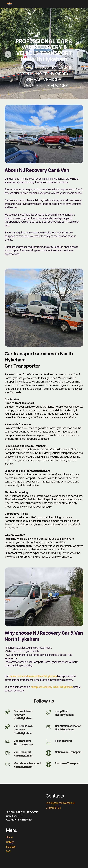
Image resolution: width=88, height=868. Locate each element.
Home (9, 837)
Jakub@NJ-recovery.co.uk (60, 803)
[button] (8, 54)
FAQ (8, 851)
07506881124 (53, 808)
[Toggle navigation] (83, 4)
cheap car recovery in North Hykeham (52, 687)
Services (11, 847)
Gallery (10, 842)
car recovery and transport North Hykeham (33, 676)
